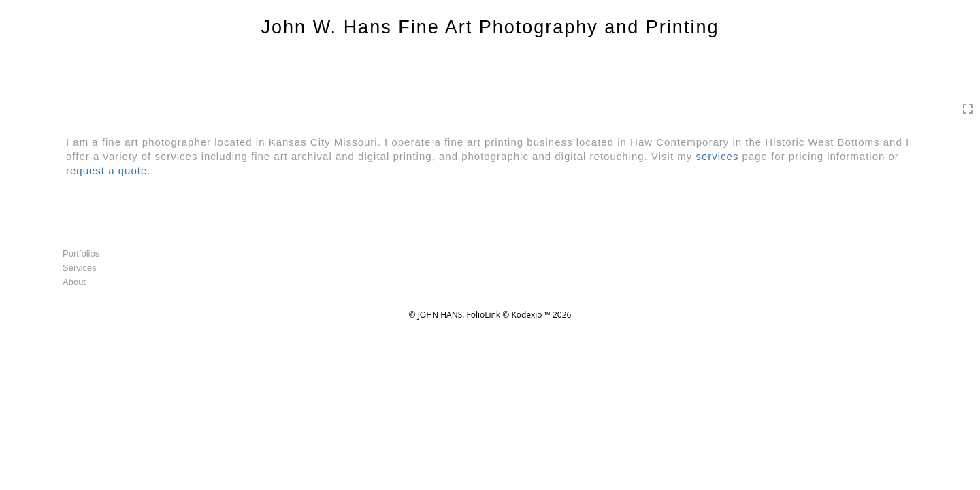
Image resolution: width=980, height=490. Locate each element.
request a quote (107, 170)
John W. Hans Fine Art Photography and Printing (490, 27)
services (717, 156)
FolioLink (484, 315)
